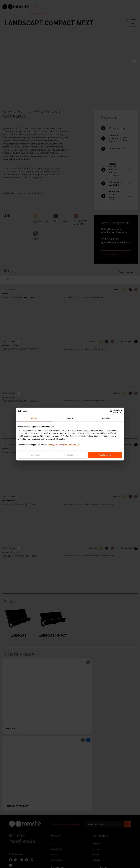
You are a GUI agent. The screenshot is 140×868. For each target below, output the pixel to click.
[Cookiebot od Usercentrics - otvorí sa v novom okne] (112, 411)
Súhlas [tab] (34, 418)
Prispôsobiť (70, 455)
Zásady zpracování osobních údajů (63, 445)
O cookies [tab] (106, 418)
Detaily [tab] (70, 418)
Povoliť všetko (105, 455)
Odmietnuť (35, 455)
